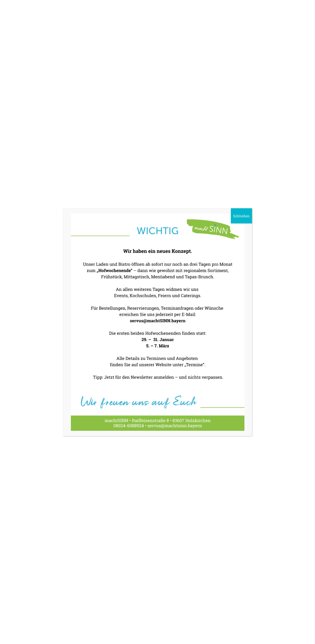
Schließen (241, 216)
